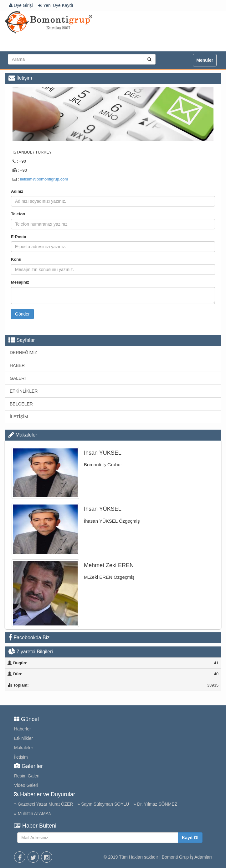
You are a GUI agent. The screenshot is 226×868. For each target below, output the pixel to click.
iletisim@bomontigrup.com (44, 179)
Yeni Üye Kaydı (56, 5)
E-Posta (18, 237)
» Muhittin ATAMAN (33, 813)
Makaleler (26, 435)
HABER (17, 365)
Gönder (22, 314)
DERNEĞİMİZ (23, 353)
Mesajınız (20, 282)
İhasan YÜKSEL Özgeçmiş (112, 521)
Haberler (23, 729)
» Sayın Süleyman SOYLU (103, 804)
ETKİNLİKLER (24, 391)
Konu (16, 259)
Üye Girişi (21, 5)
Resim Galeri (27, 776)
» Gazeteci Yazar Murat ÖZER (44, 804)
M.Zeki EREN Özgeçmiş (109, 577)
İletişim (21, 757)
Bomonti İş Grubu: (103, 465)
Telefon (18, 214)
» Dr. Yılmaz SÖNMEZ (155, 804)
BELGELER (21, 404)
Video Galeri (26, 785)
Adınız (17, 191)
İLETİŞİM (19, 417)
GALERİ (18, 378)
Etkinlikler (23, 738)
